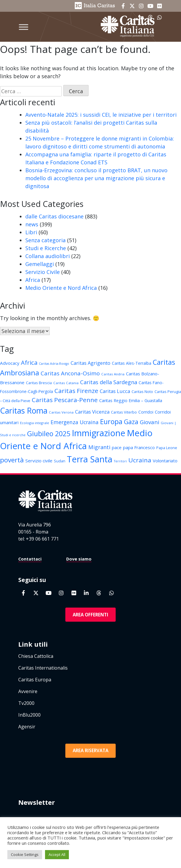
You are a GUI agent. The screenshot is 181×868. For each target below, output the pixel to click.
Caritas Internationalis (43, 668)
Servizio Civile (43, 272)
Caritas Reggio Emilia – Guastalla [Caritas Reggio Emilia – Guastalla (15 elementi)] (131, 400)
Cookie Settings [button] (25, 854)
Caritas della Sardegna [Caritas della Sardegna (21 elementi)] (109, 382)
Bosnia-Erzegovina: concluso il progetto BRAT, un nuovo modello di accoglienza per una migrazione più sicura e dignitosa (96, 178)
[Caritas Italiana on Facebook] (123, 6)
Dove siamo (79, 559)
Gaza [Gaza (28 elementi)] (131, 422)
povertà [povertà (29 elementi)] (12, 460)
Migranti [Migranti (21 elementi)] (99, 447)
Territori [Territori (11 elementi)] (120, 461)
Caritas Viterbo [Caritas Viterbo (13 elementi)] (124, 412)
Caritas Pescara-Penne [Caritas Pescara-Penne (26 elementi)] (65, 400)
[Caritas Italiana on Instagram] (141, 6)
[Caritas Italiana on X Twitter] (132, 6)
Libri (31, 232)
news (32, 224)
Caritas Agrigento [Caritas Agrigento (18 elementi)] (90, 363)
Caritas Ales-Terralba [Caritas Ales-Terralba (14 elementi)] (132, 363)
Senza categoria (45, 240)
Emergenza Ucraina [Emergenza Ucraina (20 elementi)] (75, 422)
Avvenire (28, 691)
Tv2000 (26, 703)
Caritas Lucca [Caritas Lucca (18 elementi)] (115, 391)
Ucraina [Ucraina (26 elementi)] (140, 460)
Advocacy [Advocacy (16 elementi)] (10, 363)
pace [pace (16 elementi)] (117, 447)
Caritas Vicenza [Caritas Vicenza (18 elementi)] (92, 412)
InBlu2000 (29, 715)
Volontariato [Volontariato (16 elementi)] (165, 461)
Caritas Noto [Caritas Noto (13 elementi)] (142, 392)
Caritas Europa (35, 680)
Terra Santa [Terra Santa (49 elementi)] (90, 459)
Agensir (27, 727)
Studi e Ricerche (46, 248)
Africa (33, 280)
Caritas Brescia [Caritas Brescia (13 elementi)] (39, 383)
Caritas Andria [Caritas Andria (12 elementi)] (113, 374)
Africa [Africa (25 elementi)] (29, 362)
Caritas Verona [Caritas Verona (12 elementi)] (61, 412)
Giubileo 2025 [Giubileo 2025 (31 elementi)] (49, 434)
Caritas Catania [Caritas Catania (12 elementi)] (66, 383)
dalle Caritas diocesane (54, 216)
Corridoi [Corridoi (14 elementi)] (146, 412)
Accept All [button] (57, 854)
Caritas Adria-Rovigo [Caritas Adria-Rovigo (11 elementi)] (54, 364)
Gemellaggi (40, 264)
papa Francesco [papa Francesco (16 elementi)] (139, 447)
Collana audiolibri (48, 256)
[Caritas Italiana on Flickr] (160, 6)
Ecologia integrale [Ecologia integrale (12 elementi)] (35, 423)
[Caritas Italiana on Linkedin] (86, 593)
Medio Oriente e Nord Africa (61, 288)
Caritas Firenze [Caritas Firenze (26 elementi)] (76, 391)
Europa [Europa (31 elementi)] (111, 422)
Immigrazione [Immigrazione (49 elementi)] (99, 433)
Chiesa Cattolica (36, 656)
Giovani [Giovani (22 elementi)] (150, 422)
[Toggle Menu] (24, 27)
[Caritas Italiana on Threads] (99, 593)
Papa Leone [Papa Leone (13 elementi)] (167, 448)
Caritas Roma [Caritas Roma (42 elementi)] (24, 410)
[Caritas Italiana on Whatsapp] (112, 593)
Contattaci (30, 559)
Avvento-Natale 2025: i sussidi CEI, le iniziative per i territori (101, 115)
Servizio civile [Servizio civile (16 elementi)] (39, 461)
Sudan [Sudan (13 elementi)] (60, 461)
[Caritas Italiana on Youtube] (150, 6)
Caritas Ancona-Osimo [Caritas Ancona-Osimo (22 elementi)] (70, 373)
